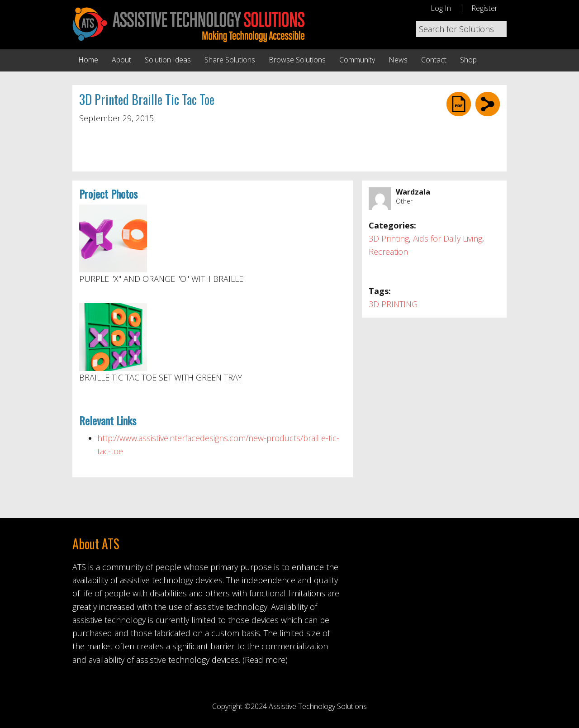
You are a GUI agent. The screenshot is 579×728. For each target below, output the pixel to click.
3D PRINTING (393, 304)
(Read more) (265, 660)
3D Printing (389, 238)
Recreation (388, 252)
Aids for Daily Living (448, 238)
